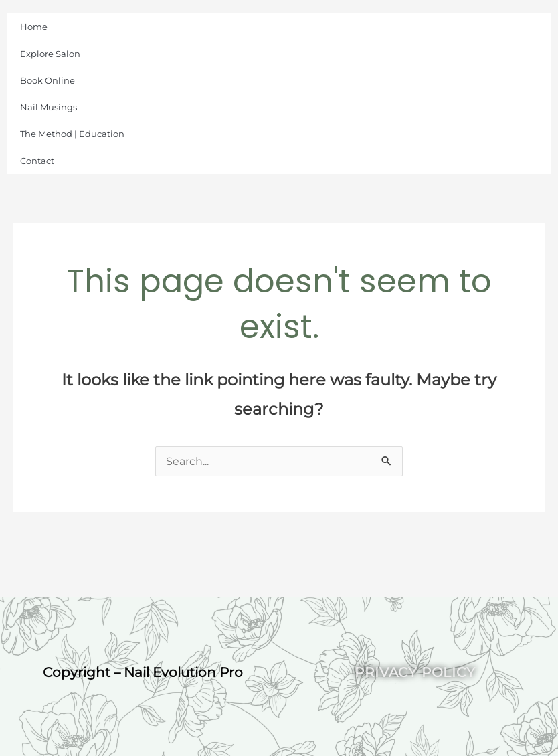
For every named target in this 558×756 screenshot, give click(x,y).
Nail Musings (49, 107)
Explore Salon (50, 54)
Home (34, 27)
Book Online (48, 80)
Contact (37, 161)
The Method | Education (72, 134)
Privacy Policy (415, 672)
